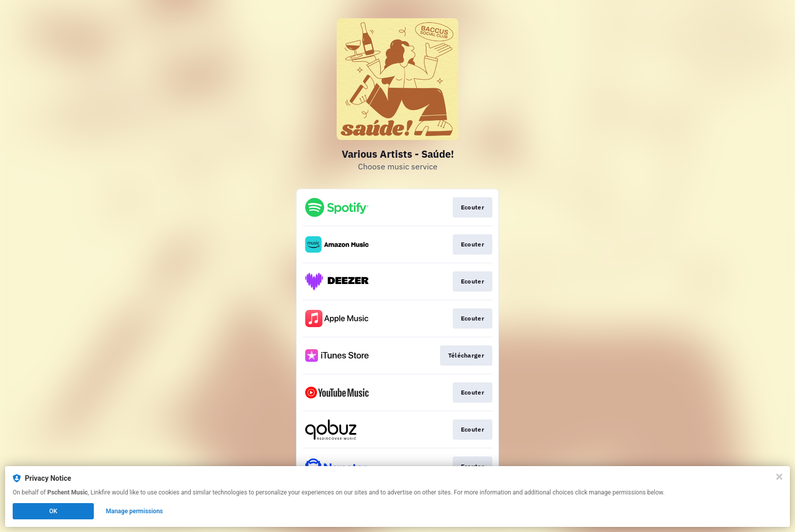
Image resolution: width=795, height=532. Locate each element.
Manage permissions (135, 511)
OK (53, 511)
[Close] (779, 477)
